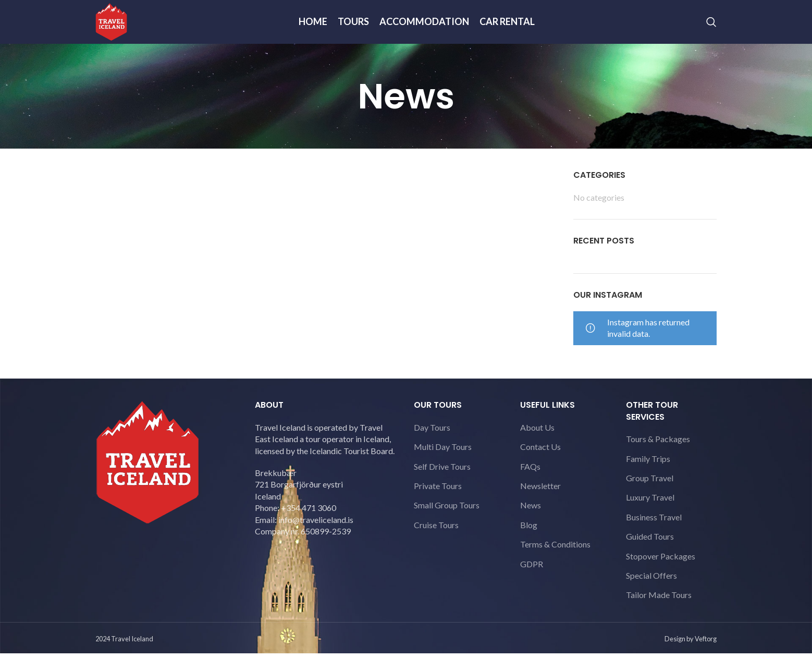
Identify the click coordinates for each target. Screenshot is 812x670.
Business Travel (654, 536)
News (531, 524)
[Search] (711, 31)
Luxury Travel (650, 516)
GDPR (532, 583)
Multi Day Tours (443, 465)
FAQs (530, 485)
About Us (537, 446)
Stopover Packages (661, 575)
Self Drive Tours (442, 485)
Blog (529, 544)
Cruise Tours (436, 544)
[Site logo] (119, 30)
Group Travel (650, 497)
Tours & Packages (658, 458)
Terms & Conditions (555, 563)
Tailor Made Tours (659, 613)
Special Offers (651, 594)
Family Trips (648, 477)
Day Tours (432, 446)
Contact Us (540, 465)
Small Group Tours (447, 524)
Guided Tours (650, 555)
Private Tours (438, 504)
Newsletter (540, 504)
